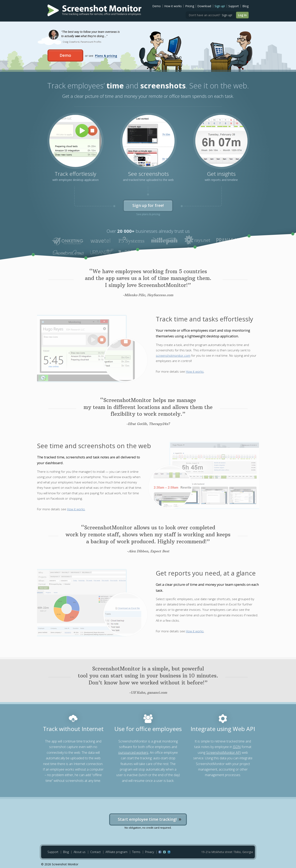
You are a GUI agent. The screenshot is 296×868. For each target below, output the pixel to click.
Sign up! (220, 6)
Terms (136, 852)
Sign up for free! (148, 206)
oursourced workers (133, 753)
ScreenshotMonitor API (224, 753)
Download (204, 6)
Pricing (190, 6)
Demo (157, 6)
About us (80, 852)
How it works (173, 6)
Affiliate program (116, 852)
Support (234, 6)
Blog (245, 6)
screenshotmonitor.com (173, 356)
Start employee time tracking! (148, 819)
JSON (237, 747)
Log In (242, 15)
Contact (95, 852)
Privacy (150, 852)
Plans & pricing (106, 56)
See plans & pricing (148, 214)
